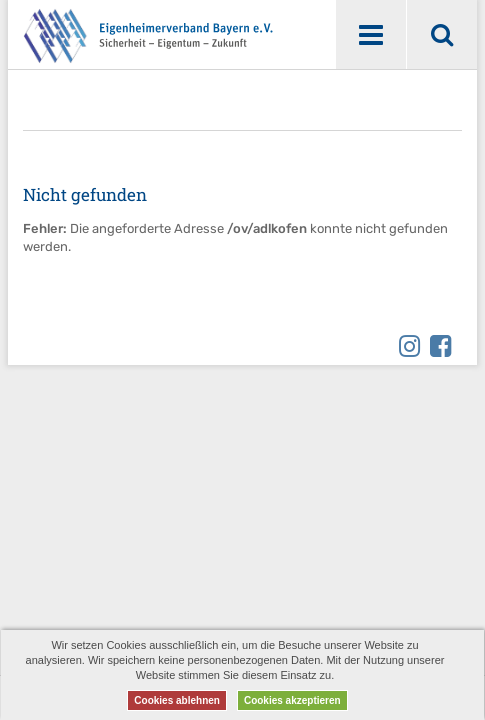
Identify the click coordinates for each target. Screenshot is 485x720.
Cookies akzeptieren (292, 700)
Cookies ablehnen (177, 700)
